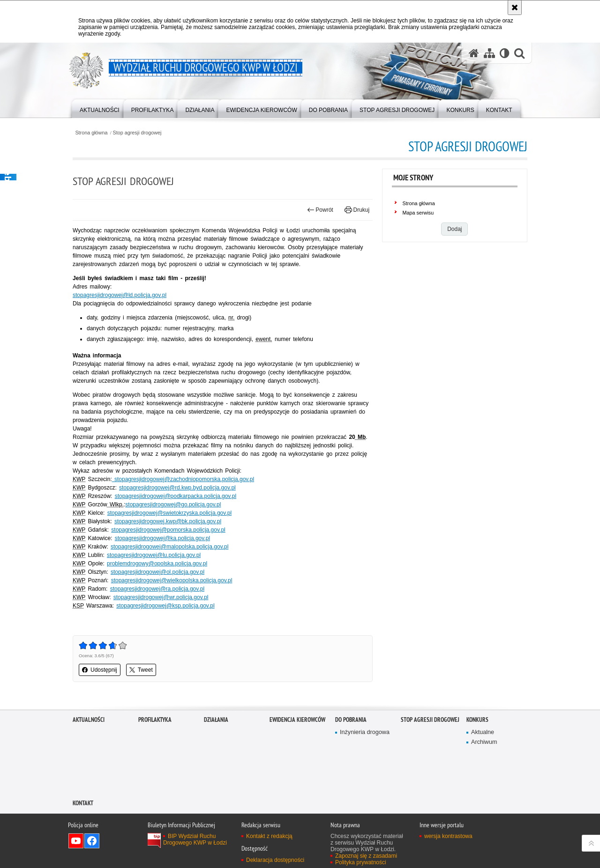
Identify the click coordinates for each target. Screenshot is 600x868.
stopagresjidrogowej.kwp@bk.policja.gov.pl (168, 521)
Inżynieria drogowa (365, 732)
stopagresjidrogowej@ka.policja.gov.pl (162, 538)
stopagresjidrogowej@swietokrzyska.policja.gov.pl (169, 513)
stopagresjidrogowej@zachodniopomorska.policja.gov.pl (183, 479)
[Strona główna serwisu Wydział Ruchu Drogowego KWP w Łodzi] (474, 53)
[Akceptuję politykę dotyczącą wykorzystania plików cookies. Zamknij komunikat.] (515, 7)
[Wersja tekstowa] (505, 53)
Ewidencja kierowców (297, 720)
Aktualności (89, 720)
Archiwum (484, 742)
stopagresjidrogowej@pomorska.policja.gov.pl (168, 530)
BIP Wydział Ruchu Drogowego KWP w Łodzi (195, 839)
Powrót (320, 210)
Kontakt (83, 803)
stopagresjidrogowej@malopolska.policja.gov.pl (169, 547)
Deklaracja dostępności (275, 860)
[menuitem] (100, 108)
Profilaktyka (155, 720)
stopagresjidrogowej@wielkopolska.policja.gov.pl (172, 580)
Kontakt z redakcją (269, 836)
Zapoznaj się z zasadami (366, 856)
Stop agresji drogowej (137, 133)
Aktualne (483, 732)
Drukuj (357, 210)
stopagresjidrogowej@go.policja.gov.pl (173, 504)
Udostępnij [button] (100, 670)
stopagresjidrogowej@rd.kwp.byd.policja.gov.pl (177, 488)
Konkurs (477, 720)
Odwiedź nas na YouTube (76, 841)
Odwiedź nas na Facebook (92, 841)
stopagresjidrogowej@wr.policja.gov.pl (161, 597)
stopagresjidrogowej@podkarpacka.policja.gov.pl (176, 496)
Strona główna (91, 133)
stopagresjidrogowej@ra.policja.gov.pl (157, 589)
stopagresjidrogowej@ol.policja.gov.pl (157, 572)
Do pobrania (351, 720)
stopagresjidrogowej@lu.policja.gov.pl (154, 555)
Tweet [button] (141, 670)
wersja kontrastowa (448, 836)
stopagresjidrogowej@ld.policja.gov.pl (120, 295)
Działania (216, 720)
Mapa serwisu (418, 213)
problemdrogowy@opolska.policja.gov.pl (157, 564)
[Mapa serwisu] (489, 53)
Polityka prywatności (361, 862)
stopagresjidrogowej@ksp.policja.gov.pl (165, 606)
